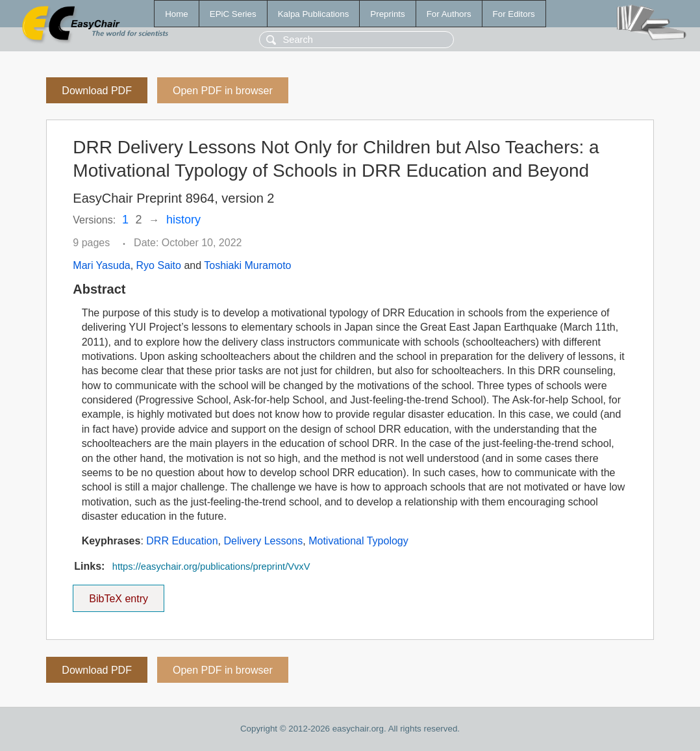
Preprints (387, 14)
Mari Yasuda (101, 265)
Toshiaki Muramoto (247, 265)
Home (177, 14)
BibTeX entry (119, 594)
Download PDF (97, 91)
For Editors (514, 14)
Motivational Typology (358, 541)
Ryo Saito (159, 265)
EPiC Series (233, 14)
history (183, 220)
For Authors (449, 14)
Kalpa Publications (314, 14)
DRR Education (182, 541)
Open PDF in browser (223, 91)
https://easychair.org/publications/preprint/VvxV (211, 566)
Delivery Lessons (263, 541)
